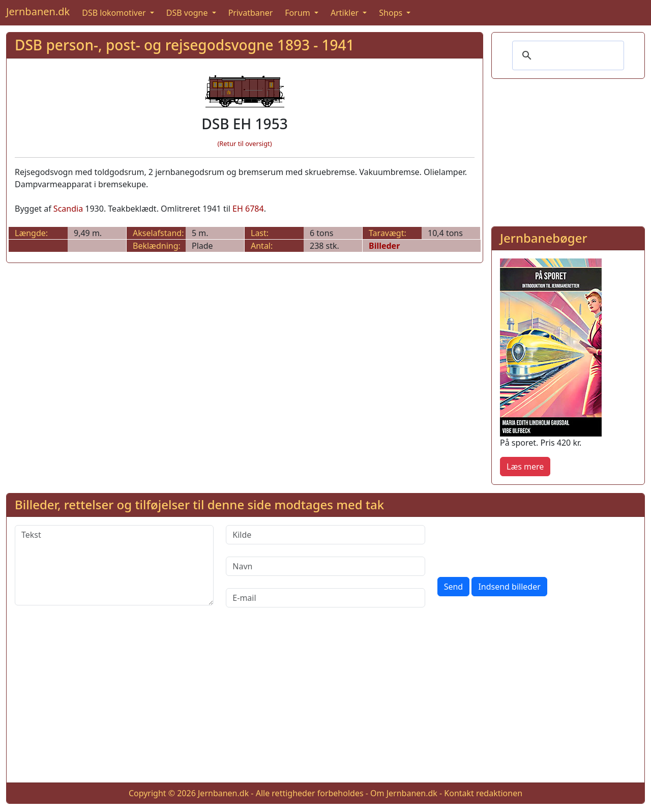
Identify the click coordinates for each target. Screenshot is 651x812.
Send (454, 587)
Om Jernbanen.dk (404, 793)
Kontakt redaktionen (483, 793)
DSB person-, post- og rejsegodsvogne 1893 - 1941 (185, 45)
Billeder (384, 246)
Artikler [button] (346, 13)
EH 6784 (248, 209)
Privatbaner (251, 13)
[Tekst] (114, 565)
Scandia (68, 209)
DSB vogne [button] (188, 13)
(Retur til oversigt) (245, 143)
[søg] (567, 55)
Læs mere (525, 467)
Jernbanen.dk (38, 11)
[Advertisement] (568, 151)
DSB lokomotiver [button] (115, 13)
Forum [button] (299, 13)
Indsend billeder (509, 587)
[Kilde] (325, 535)
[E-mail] (325, 598)
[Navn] (325, 566)
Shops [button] (392, 13)
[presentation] (515, 545)
